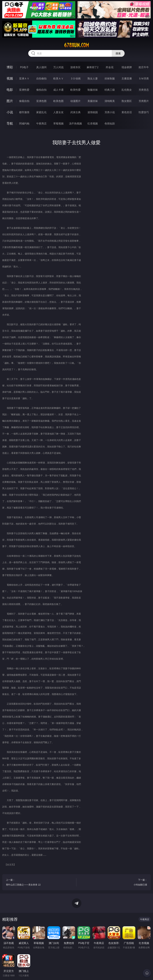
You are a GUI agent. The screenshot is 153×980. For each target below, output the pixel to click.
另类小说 (110, 112)
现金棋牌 (127, 67)
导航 (10, 123)
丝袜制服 (110, 78)
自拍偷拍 (41, 78)
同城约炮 (24, 123)
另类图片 (144, 101)
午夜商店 (41, 123)
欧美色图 (58, 101)
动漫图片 (75, 101)
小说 (10, 112)
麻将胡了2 (93, 67)
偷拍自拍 (41, 90)
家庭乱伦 (41, 112)
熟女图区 (127, 101)
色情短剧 (110, 123)
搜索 (118, 53)
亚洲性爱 (24, 90)
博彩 (10, 67)
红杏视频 (93, 123)
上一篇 (39, 883)
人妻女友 (58, 112)
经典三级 (110, 90)
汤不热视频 (75, 123)
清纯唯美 (110, 101)
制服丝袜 (93, 90)
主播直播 (127, 78)
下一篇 (114, 883)
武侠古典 (75, 112)
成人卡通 (58, 90)
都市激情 (24, 112)
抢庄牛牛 (144, 67)
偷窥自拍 (24, 101)
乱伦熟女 (127, 90)
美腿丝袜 (93, 101)
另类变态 (144, 90)
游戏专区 (75, 67)
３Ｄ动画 (75, 78)
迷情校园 (93, 112)
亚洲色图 (41, 101)
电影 (10, 90)
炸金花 (110, 67)
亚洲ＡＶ (24, 78)
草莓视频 (58, 123)
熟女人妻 (93, 78)
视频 (10, 78)
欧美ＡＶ (58, 78)
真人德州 (41, 67)
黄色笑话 (127, 112)
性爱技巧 (144, 112)
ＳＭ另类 (144, 78)
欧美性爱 (75, 90)
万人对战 (58, 67)
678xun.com (76, 45)
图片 (10, 101)
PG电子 (24, 67)
